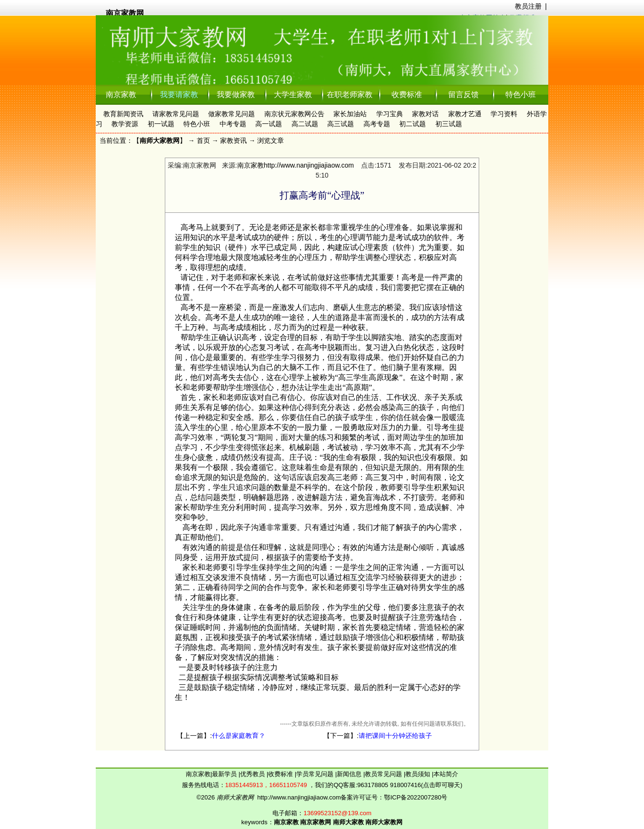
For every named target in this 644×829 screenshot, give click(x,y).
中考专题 (233, 124)
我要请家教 (179, 95)
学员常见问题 (316, 774)
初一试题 (161, 124)
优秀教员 (253, 774)
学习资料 (504, 114)
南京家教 (121, 95)
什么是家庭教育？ (239, 736)
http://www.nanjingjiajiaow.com (309, 165)
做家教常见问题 (231, 114)
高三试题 (341, 124)
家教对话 (425, 114)
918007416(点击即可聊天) (426, 785)
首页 (203, 140)
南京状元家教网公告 (294, 114)
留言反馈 (463, 95)
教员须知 (419, 774)
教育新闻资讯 (123, 114)
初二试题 (413, 124)
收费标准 (407, 95)
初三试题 (449, 124)
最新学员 (225, 774)
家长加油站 (350, 114)
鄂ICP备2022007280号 (416, 797)
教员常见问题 (384, 774)
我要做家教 (236, 95)
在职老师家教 (350, 95)
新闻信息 (350, 774)
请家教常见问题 (176, 114)
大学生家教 (293, 95)
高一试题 (269, 124)
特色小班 (521, 95)
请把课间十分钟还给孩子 (395, 736)
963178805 (373, 785)
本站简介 (446, 774)
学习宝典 (390, 114)
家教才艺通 (465, 114)
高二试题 (305, 124)
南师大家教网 (160, 140)
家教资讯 (233, 140)
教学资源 (125, 124)
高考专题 (377, 124)
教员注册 (528, 6)
